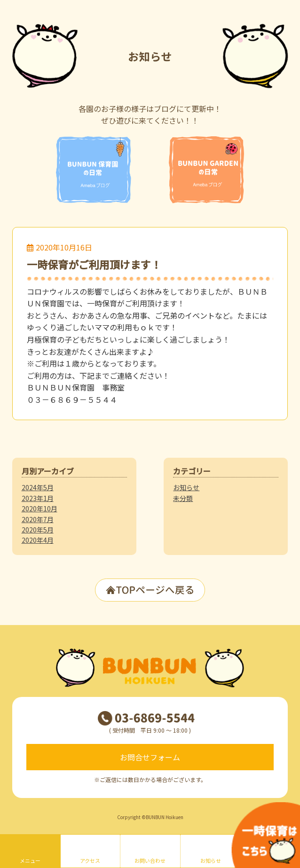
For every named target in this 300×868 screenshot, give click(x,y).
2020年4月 (38, 540)
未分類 (183, 498)
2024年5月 (38, 487)
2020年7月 (38, 519)
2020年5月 (38, 530)
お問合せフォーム (150, 757)
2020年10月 (39, 508)
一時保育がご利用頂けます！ (94, 264)
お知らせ (186, 487)
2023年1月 (38, 498)
